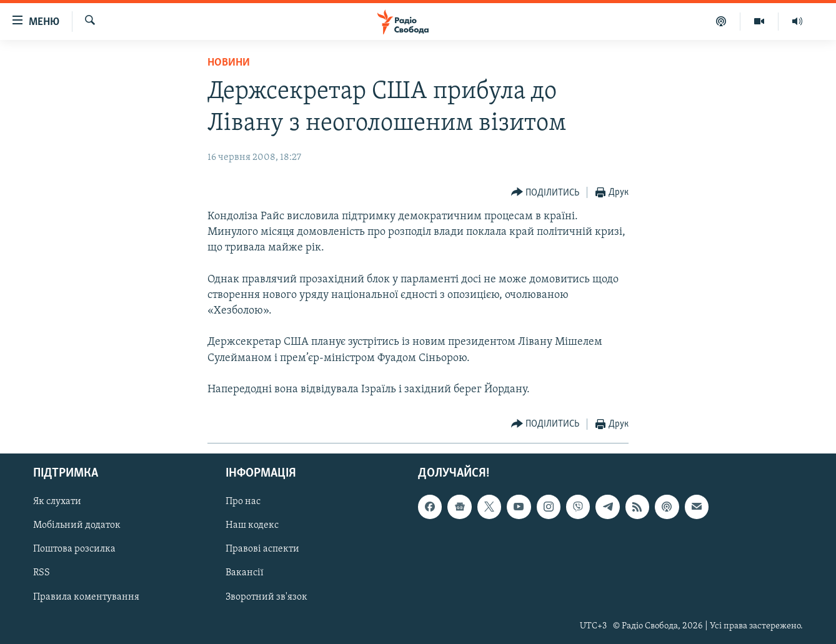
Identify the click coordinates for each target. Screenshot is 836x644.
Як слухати (57, 502)
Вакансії (245, 573)
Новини (229, 63)
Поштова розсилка (74, 550)
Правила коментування (86, 597)
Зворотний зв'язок (266, 597)
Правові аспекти (262, 550)
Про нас (243, 502)
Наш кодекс (252, 526)
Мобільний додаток (77, 526)
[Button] (545, 193)
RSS (42, 573)
